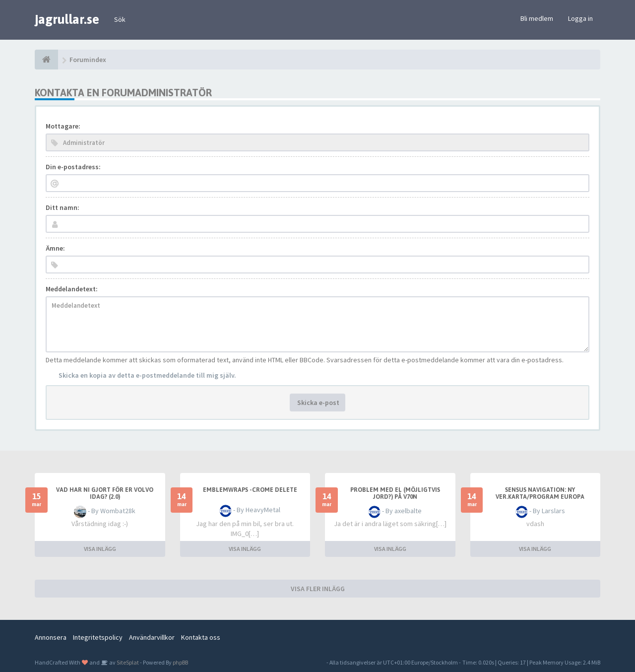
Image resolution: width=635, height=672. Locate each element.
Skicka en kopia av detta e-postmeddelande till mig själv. (147, 375)
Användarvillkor (152, 637)
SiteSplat (127, 662)
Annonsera (51, 637)
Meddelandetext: (72, 289)
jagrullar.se (67, 19)
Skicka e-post (317, 403)
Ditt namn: (63, 207)
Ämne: (55, 248)
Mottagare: (63, 126)
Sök (120, 19)
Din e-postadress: (73, 167)
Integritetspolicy (98, 637)
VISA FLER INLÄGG (318, 589)
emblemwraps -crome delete (250, 490)
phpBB (180, 662)
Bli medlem (537, 18)
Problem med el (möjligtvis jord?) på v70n (395, 493)
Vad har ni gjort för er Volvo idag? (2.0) (105, 493)
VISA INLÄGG (100, 549)
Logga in (580, 18)
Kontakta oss (201, 637)
